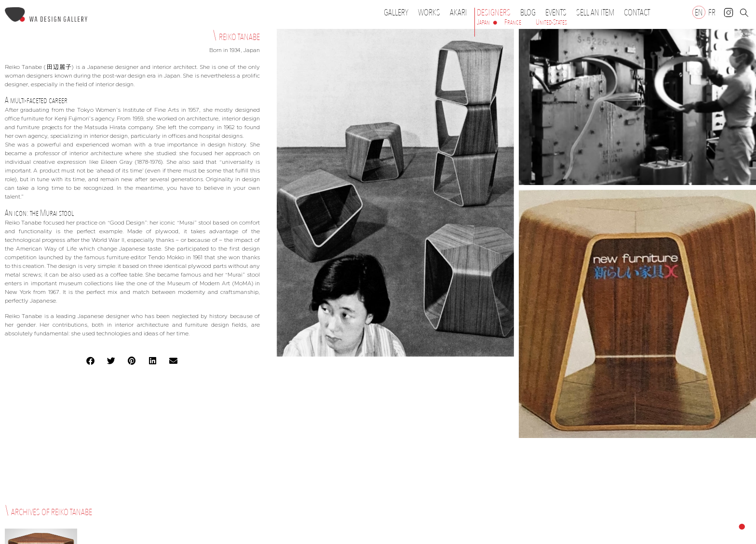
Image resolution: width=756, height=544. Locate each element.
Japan (483, 22)
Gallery (396, 13)
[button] (91, 361)
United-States (551, 22)
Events (558, 13)
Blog (528, 13)
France (513, 22)
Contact (637, 13)
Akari (459, 13)
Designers (496, 13)
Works (432, 13)
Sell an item (595, 13)
